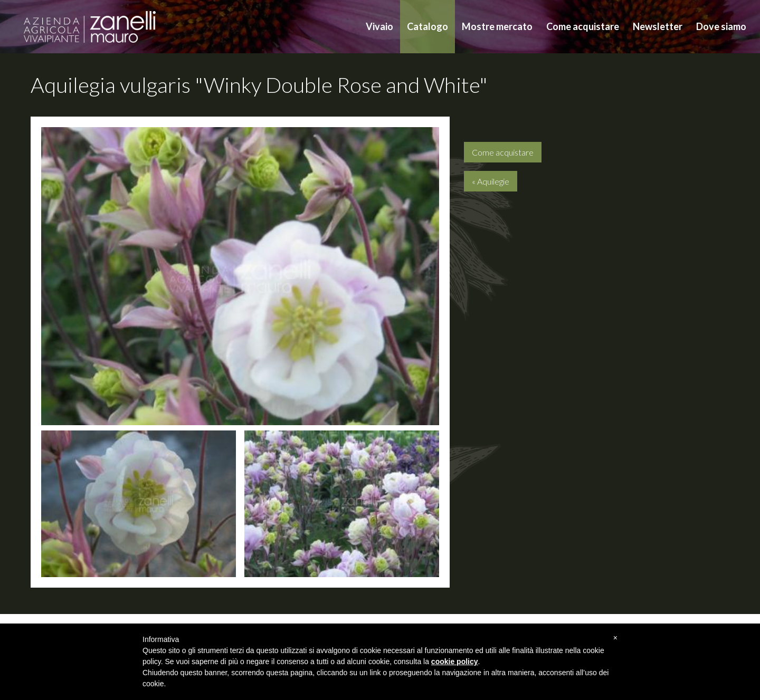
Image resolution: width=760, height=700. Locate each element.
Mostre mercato (497, 26)
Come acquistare (583, 26)
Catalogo (427, 26)
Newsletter (658, 26)
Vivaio (379, 26)
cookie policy (455, 661)
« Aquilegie (491, 181)
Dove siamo (721, 26)
